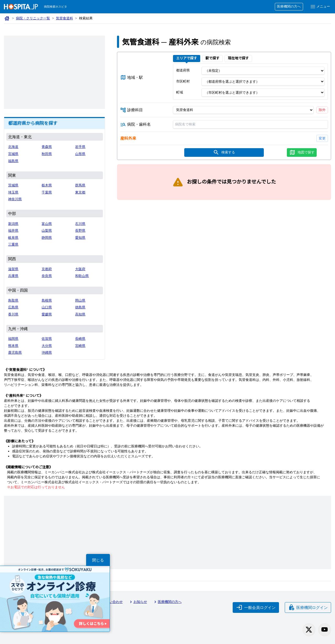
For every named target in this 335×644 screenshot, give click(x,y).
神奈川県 (15, 199)
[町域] (263, 92)
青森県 (47, 147)
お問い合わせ (110, 602)
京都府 (47, 269)
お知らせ (138, 602)
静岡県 (47, 238)
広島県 (13, 307)
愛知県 (80, 238)
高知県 (80, 314)
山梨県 (47, 231)
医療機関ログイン (308, 607)
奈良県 (47, 276)
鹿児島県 (15, 352)
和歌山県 (82, 276)
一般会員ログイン (256, 607)
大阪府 (80, 269)
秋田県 (47, 154)
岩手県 (80, 147)
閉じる (98, 560)
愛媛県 (47, 314)
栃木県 (47, 185)
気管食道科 (65, 18)
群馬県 (80, 185)
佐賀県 (47, 339)
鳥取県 (13, 300)
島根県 (47, 300)
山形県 (80, 154)
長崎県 (80, 339)
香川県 (13, 314)
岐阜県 (13, 238)
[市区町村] (263, 82)
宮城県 (13, 154)
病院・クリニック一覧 (33, 18)
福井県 (13, 231)
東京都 (80, 192)
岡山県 (80, 300)
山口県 (47, 307)
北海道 (13, 147)
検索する (224, 152)
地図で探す (302, 152)
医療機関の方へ (289, 6)
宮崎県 (80, 346)
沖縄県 (47, 352)
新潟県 (13, 224)
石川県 (80, 224)
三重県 (13, 244)
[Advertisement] (54, 72)
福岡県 (13, 339)
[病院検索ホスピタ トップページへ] (21, 7)
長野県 (80, 231)
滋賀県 (13, 269)
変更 (322, 138)
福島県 (13, 161)
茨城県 (13, 185)
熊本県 (13, 346)
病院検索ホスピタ (55, 7)
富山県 (47, 224)
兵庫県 (13, 276)
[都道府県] (263, 71)
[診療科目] (243, 110)
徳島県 (80, 307)
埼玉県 (13, 192)
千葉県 (47, 192)
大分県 (47, 346)
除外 (322, 110)
